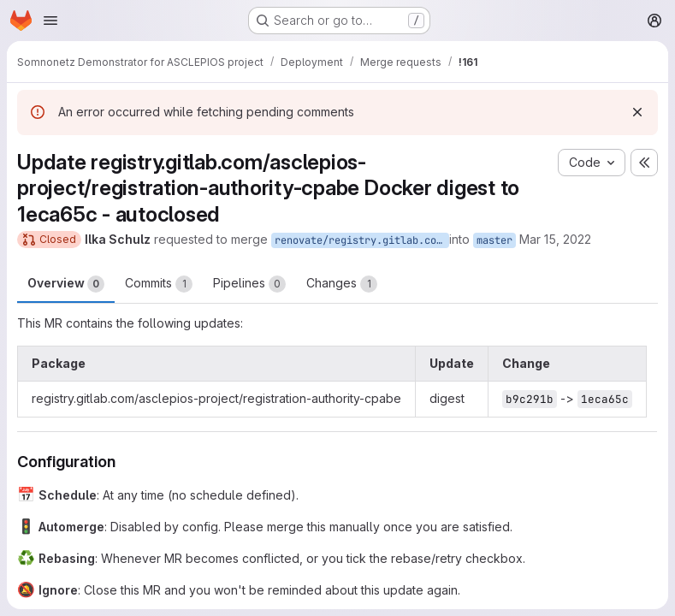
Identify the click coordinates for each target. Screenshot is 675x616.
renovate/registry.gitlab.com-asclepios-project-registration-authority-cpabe (362, 240)
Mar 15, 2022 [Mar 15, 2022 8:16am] (555, 239)
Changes (342, 284)
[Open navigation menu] (50, 21)
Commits (159, 284)
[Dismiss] (637, 112)
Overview (66, 284)
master (494, 240)
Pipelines (249, 284)
